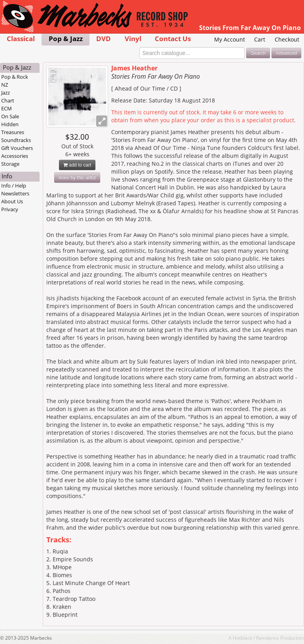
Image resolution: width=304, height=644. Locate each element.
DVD (104, 39)
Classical (21, 39)
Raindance (268, 638)
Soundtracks (16, 140)
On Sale (10, 116)
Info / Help (14, 186)
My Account (230, 39)
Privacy (10, 209)
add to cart (77, 165)
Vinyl (133, 39)
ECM (7, 108)
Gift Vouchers (17, 148)
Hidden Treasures (13, 128)
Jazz (6, 93)
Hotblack (242, 638)
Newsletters (15, 193)
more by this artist (77, 178)
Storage (10, 164)
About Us (12, 201)
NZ (5, 85)
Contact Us (173, 39)
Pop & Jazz (66, 39)
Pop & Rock (15, 77)
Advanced (286, 53)
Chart (8, 100)
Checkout (287, 39)
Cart (260, 39)
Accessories (15, 156)
